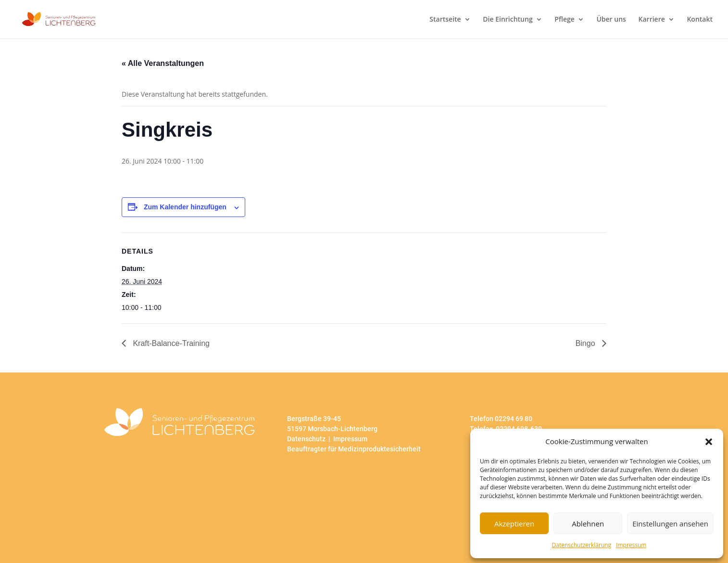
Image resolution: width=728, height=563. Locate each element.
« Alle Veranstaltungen (163, 63)
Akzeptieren (514, 524)
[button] (709, 442)
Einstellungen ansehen (670, 524)
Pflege (564, 20)
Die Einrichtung (508, 20)
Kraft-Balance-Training (170, 343)
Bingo (586, 343)
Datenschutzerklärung (582, 545)
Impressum (631, 545)
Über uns (611, 20)
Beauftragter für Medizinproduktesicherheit (354, 449)
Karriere (652, 20)
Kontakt (700, 20)
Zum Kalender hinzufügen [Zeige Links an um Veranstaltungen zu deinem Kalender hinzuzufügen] (185, 207)
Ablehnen (588, 524)
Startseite (445, 20)
